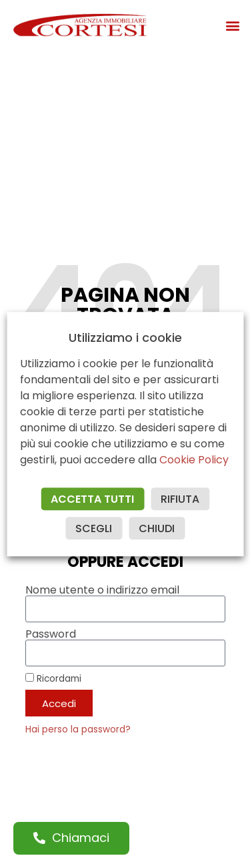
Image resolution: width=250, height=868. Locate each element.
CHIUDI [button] (157, 528)
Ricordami (53, 678)
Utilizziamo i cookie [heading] (125, 338)
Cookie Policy (194, 460)
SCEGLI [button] (94, 528)
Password (51, 634)
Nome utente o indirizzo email (102, 590)
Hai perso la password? (78, 729)
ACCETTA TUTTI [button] (92, 499)
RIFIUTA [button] (180, 499)
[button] (232, 25)
